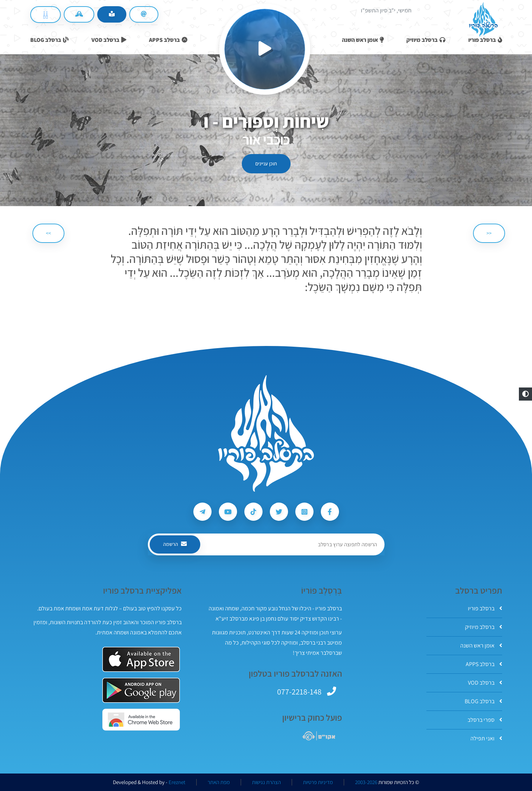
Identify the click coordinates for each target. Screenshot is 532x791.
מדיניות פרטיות (318, 782)
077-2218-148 (299, 692)
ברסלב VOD (485, 683)
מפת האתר (219, 782)
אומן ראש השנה (481, 646)
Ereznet (177, 782)
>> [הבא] (48, 233)
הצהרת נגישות (266, 782)
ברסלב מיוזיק (484, 627)
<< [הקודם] (489, 233)
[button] (525, 394)
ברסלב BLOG (483, 701)
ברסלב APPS (484, 664)
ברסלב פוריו (485, 608)
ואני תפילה (486, 738)
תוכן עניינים (266, 164)
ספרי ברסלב (485, 720)
